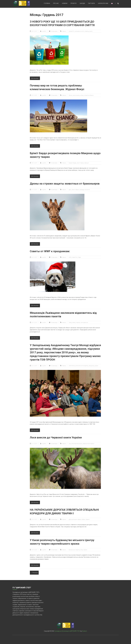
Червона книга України (88, 443)
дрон (70, 189)
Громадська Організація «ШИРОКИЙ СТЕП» (67, 630)
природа (82, 189)
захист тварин (80, 163)
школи (91, 31)
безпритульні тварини (74, 549)
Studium (84, 630)
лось (70, 443)
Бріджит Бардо (72, 163)
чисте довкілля (84, 322)
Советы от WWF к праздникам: (50, 251)
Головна (47, 4)
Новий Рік (74, 257)
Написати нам (103, 4)
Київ (82, 549)
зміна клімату (76, 95)
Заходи (82, 4)
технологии (87, 189)
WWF (70, 257)
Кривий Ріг (71, 31)
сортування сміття (80, 31)
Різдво (79, 257)
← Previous (34, 572)
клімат (82, 95)
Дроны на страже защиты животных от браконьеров (65, 183)
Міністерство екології (77, 443)
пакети (74, 322)
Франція (87, 163)
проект (97, 365)
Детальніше (35, 78)
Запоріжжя (91, 365)
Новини (65, 4)
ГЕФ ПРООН (72, 365)
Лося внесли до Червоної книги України (56, 437)
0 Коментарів (54, 31)
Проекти (73, 4)
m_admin (44, 31)
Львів (70, 322)
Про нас (56, 4)
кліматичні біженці (89, 95)
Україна (87, 31)
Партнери (91, 4)
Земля (70, 95)
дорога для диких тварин (75, 519)
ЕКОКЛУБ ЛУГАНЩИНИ (82, 365)
